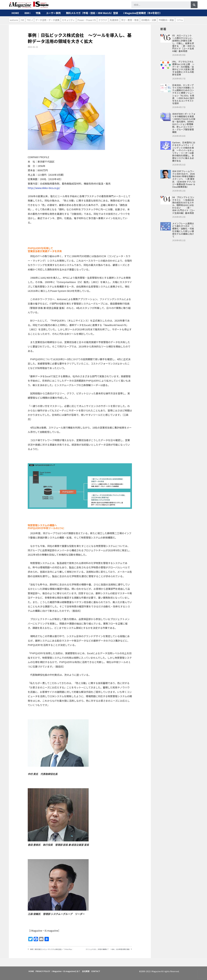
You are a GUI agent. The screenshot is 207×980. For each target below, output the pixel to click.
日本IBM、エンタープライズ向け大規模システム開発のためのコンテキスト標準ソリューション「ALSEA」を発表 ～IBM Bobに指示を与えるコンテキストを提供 (183, 94)
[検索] (194, 5)
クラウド (103, 20)
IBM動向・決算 (149, 20)
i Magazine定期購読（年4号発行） (143, 13)
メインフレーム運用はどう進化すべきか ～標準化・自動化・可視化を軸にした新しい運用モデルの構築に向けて (183, 230)
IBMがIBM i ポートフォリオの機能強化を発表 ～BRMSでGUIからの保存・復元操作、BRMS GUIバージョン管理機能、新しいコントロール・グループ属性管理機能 (184, 123)
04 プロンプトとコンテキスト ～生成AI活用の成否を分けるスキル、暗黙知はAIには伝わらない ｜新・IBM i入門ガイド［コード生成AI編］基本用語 (184, 205)
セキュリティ (68, 20)
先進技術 (114, 20)
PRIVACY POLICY (45, 971)
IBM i (27, 13)
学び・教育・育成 (130, 20)
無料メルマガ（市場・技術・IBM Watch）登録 (92, 13)
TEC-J (30, 20)
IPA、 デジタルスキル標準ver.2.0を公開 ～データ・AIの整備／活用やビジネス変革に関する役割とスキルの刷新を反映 (183, 68)
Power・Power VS (87, 20)
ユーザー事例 (53, 13)
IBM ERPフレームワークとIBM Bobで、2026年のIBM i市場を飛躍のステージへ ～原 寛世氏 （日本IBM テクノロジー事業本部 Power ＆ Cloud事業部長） (184, 179)
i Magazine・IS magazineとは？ (70, 971)
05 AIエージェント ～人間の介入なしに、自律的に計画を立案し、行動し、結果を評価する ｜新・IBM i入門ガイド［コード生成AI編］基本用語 (184, 43)
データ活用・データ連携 (47, 20)
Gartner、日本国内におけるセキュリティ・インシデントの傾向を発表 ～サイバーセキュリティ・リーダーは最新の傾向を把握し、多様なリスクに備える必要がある (184, 151)
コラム (180, 20)
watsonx (14, 20)
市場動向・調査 (166, 20)
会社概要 (91, 971)
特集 (38, 13)
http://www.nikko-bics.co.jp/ (44, 188)
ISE (22, 20)
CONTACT (102, 971)
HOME (15, 13)
